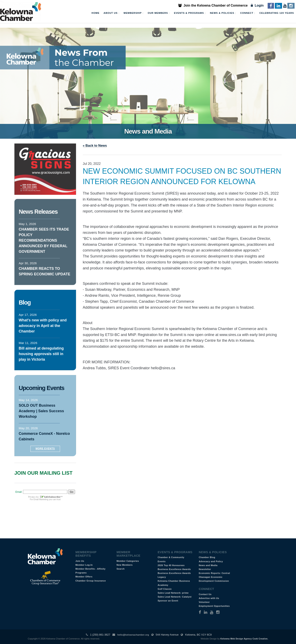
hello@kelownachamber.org (133, 635)
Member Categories (128, 561)
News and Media (208, 565)
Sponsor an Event (168, 601)
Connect (248, 13)
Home (95, 13)
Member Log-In (84, 565)
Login (257, 5)
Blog (25, 302)
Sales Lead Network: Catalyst (175, 597)
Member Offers (84, 577)
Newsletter (205, 569)
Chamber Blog (207, 557)
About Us (112, 13)
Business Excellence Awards (174, 569)
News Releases (38, 212)
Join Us (80, 561)
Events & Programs (190, 13)
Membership (134, 13)
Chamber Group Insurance (91, 581)
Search (121, 569)
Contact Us (205, 594)
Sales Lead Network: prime (173, 593)
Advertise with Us (209, 598)
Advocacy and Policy (211, 561)
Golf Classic (165, 589)
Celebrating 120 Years (277, 13)
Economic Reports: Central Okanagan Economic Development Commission (214, 577)
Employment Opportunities (214, 606)
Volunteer (204, 602)
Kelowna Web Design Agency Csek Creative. (244, 639)
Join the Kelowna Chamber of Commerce (213, 5)
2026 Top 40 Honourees (171, 565)
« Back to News (95, 146)
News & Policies (223, 13)
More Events (45, 449)
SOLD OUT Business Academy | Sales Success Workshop (41, 411)
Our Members (159, 13)
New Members (125, 565)
